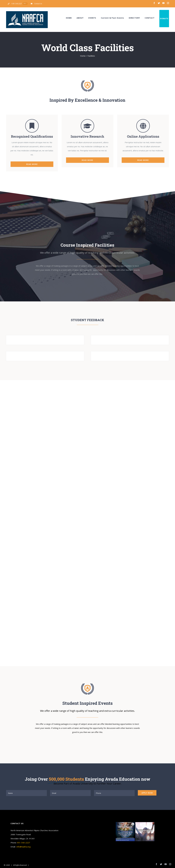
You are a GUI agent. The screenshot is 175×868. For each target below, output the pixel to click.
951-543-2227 (24, 843)
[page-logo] (87, 81)
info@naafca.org (24, 847)
